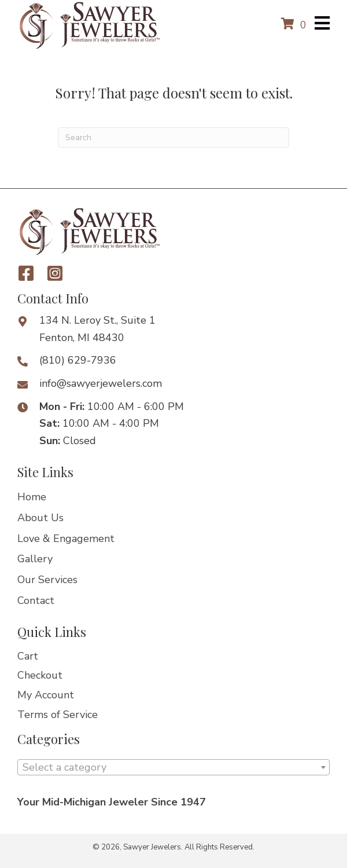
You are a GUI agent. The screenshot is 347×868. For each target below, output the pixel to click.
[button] (26, 273)
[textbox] (173, 768)
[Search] (173, 138)
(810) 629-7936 (78, 360)
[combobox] (173, 767)
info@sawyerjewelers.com (101, 383)
